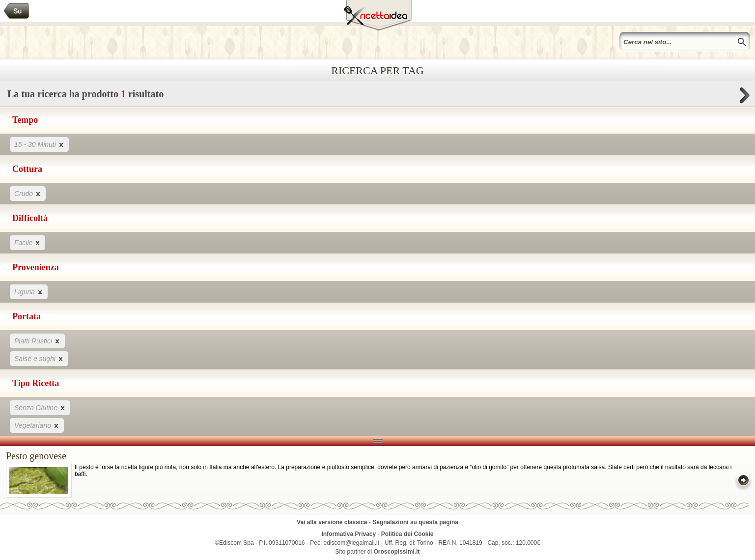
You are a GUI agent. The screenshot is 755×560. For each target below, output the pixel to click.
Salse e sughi (39, 358)
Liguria (29, 292)
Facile (28, 242)
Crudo (28, 193)
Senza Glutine (40, 407)
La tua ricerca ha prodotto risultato (377, 97)
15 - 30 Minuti (39, 144)
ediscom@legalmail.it (352, 543)
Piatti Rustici (37, 341)
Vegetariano (37, 425)
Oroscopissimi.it (397, 552)
